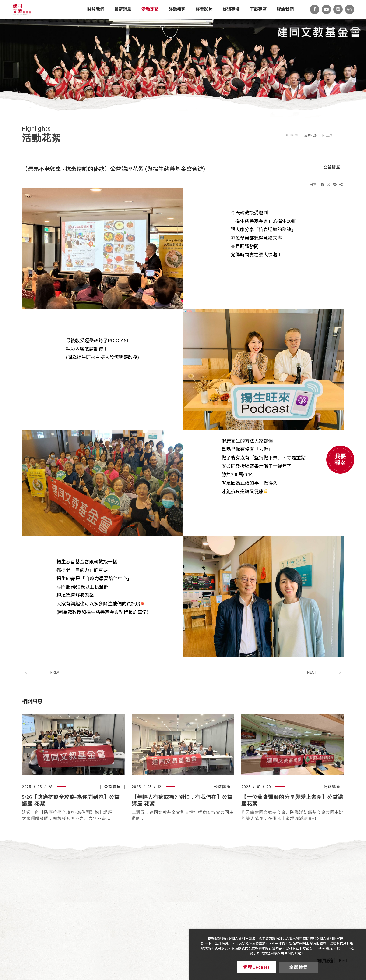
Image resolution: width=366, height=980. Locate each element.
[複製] (341, 184)
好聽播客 (177, 9)
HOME (293, 135)
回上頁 (327, 135)
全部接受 (299, 967)
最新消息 (123, 9)
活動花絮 (150, 9)
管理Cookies (256, 967)
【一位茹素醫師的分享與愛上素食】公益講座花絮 (292, 800)
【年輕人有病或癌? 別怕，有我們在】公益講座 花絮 (182, 800)
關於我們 (96, 9)
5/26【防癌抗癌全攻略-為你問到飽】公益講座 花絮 (71, 800)
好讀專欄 (231, 9)
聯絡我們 (285, 9)
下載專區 (258, 9)
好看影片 (204, 9)
